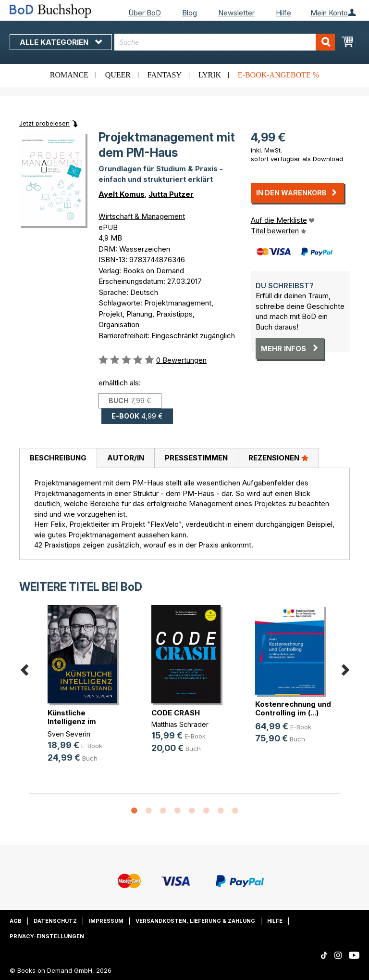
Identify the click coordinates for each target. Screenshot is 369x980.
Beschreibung (58, 458)
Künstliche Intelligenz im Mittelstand (72, 721)
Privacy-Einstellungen (47, 936)
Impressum (106, 921)
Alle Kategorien (61, 42)
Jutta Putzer (171, 194)
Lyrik (210, 75)
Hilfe (283, 13)
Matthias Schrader (180, 724)
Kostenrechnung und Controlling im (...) (293, 708)
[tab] (58, 458)
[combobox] (225, 42)
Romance (69, 75)
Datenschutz (55, 921)
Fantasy (165, 75)
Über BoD (145, 13)
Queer (118, 75)
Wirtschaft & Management (142, 216)
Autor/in (126, 458)
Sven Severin (69, 734)
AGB (16, 921)
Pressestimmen (196, 458)
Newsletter (236, 13)
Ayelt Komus (122, 194)
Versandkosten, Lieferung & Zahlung (195, 921)
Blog (190, 13)
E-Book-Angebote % (278, 75)
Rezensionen (278, 458)
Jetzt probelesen (44, 123)
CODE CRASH (176, 713)
